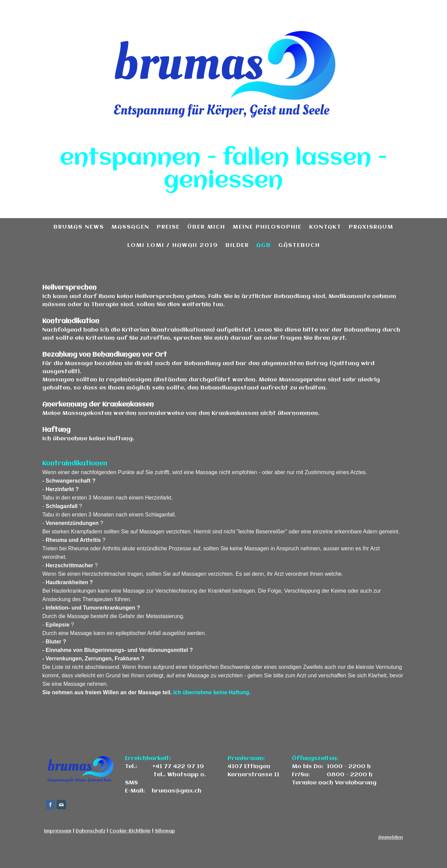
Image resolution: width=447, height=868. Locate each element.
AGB (264, 245)
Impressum (58, 831)
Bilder (237, 245)
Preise (168, 227)
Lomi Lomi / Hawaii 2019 (173, 245)
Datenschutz (90, 831)
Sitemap (165, 831)
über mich (206, 227)
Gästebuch (299, 245)
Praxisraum (371, 227)
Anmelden (391, 838)
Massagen (130, 227)
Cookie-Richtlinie (130, 831)
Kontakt (325, 227)
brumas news (79, 227)
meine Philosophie (267, 227)
